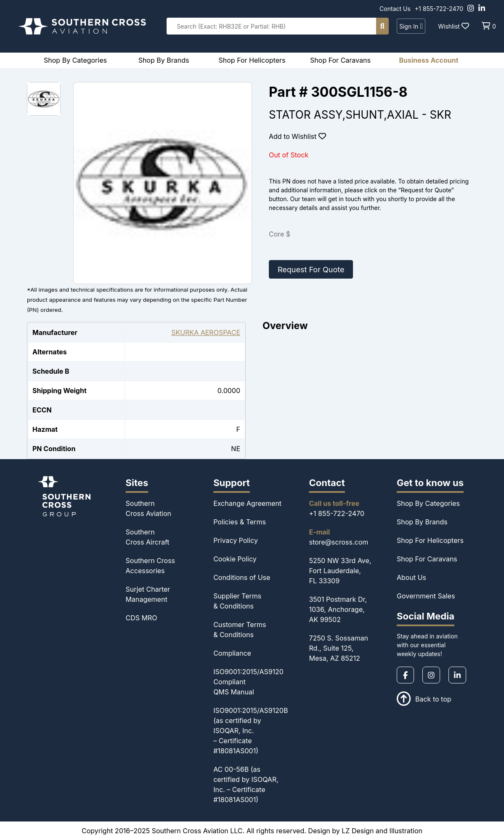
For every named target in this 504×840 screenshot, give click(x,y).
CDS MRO (142, 618)
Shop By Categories (428, 503)
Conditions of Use (242, 577)
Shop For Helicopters (430, 540)
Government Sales (426, 596)
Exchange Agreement (247, 503)
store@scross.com (338, 542)
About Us (411, 577)
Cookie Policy (235, 559)
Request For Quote (311, 270)
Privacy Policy (236, 540)
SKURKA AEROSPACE (206, 332)
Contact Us (395, 9)
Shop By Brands (422, 522)
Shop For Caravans (427, 559)
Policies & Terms (240, 522)
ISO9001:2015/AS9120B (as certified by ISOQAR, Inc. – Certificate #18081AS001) (251, 731)
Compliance (232, 653)
